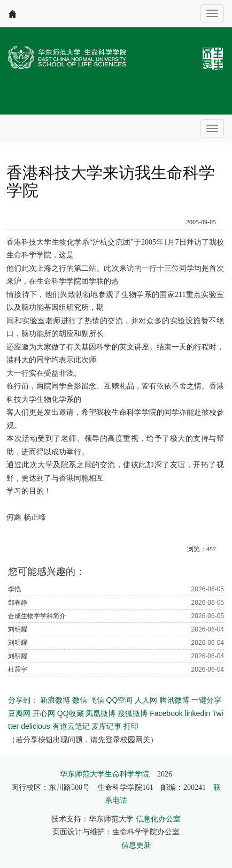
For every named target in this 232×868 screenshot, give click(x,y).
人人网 (146, 700)
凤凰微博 (100, 713)
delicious (35, 726)
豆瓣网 (19, 713)
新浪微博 (55, 700)
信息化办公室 (158, 819)
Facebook (166, 713)
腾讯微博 (174, 700)
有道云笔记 (71, 726)
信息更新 (136, 845)
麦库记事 (106, 726)
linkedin (198, 713)
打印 (131, 726)
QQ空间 (120, 700)
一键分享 (206, 700)
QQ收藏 (71, 713)
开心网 (44, 713)
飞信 (97, 700)
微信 (80, 700)
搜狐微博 (133, 713)
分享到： (23, 700)
